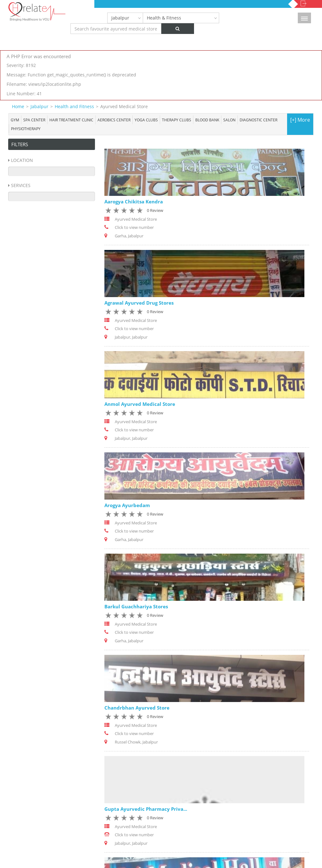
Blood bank (207, 120)
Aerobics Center (114, 120)
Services (21, 185)
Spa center (34, 120)
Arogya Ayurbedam (127, 505)
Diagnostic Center (258, 120)
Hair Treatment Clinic (71, 120)
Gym (15, 120)
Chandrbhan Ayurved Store (137, 708)
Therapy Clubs (177, 120)
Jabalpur (120, 18)
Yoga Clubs (146, 120)
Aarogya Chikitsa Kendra (134, 202)
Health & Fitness (164, 18)
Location (22, 160)
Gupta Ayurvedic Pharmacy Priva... (146, 809)
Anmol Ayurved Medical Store (140, 404)
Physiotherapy (26, 129)
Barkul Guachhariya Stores (136, 606)
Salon (229, 120)
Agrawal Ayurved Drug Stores (139, 303)
